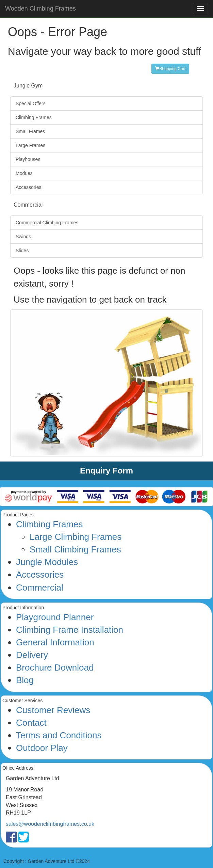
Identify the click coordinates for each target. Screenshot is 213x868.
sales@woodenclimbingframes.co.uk (50, 824)
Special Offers (31, 103)
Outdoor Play (42, 748)
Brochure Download (55, 668)
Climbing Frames (34, 117)
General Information (55, 642)
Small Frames (30, 131)
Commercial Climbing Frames (47, 223)
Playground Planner (55, 617)
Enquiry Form (106, 471)
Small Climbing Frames (75, 549)
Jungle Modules (47, 562)
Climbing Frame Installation (70, 630)
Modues (24, 173)
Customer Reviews (53, 710)
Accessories (28, 187)
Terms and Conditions (59, 735)
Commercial (40, 588)
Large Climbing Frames (76, 537)
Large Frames (30, 145)
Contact (31, 723)
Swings (23, 237)
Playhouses (28, 159)
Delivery (32, 655)
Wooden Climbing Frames (40, 9)
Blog (25, 680)
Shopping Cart (170, 69)
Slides (22, 251)
